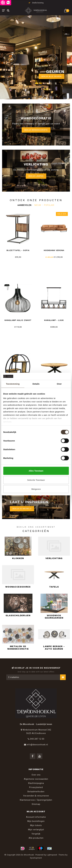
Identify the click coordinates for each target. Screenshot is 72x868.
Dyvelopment (36, 858)
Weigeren (36, 489)
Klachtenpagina (36, 783)
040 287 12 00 (37, 739)
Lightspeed (52, 855)
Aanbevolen (24, 205)
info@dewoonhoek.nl (37, 745)
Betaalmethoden (36, 792)
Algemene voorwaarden (36, 779)
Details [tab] (36, 384)
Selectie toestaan (36, 480)
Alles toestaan (36, 471)
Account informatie (36, 817)
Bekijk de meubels (22, 509)
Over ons (36, 775)
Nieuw (38, 205)
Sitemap (36, 804)
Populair (49, 205)
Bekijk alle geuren (52, 76)
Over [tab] (59, 384)
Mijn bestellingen (36, 821)
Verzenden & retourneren (36, 796)
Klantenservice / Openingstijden (36, 800)
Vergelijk (36, 834)
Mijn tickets (36, 825)
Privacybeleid (36, 787)
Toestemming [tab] (13, 384)
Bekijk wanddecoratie (36, 130)
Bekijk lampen (36, 176)
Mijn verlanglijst (36, 830)
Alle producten (36, 838)
